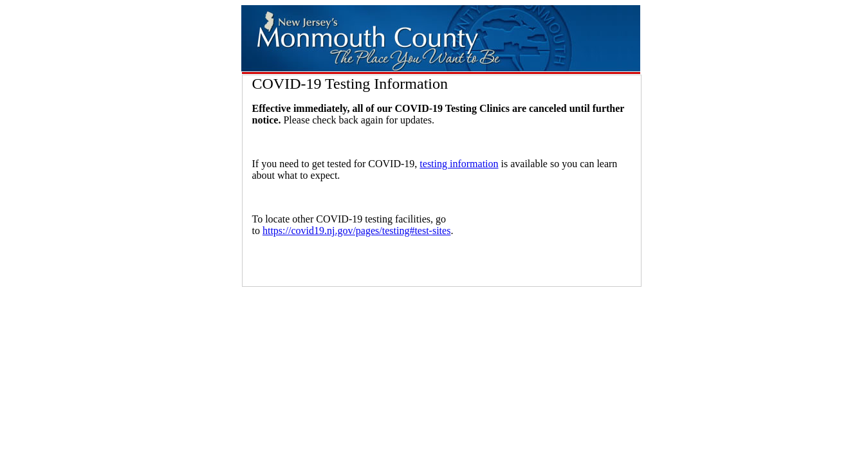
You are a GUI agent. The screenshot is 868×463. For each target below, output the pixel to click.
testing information (459, 164)
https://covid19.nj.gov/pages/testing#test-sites (356, 231)
